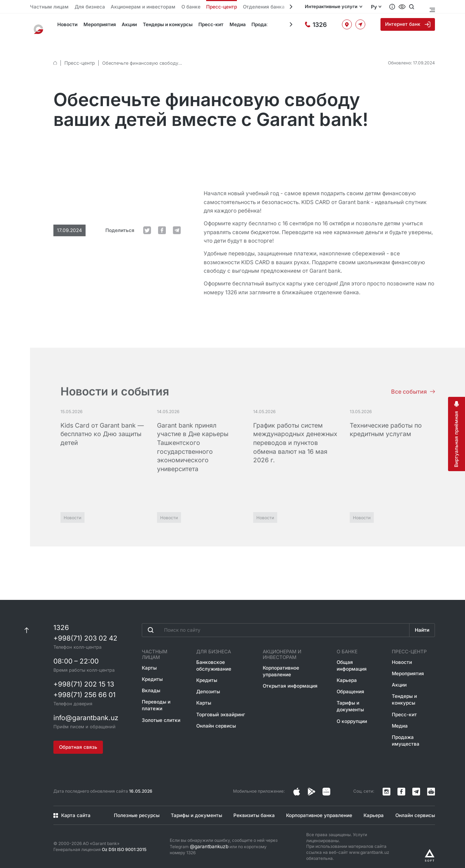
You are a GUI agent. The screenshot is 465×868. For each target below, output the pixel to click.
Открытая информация (290, 678)
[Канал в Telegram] (416, 787)
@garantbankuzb (207, 841)
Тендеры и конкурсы (159, 26)
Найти (421, 624)
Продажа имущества (263, 26)
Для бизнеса (82, 7)
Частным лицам (46, 7)
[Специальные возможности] (410, 7)
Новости (64, 26)
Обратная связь (79, 742)
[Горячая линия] (322, 26)
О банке (171, 7)
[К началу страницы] (27, 623)
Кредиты (152, 667)
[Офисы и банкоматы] (349, 26)
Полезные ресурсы (133, 810)
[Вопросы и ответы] (400, 7)
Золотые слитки (160, 706)
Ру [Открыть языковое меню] (382, 7)
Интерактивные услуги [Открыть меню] (336, 7)
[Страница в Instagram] (297, 787)
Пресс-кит (201, 26)
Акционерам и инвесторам (129, 7)
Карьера (346, 673)
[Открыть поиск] (419, 7)
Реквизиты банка (251, 810)
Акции (123, 26)
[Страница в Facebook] (312, 787)
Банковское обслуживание (214, 659)
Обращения (350, 684)
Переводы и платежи (156, 692)
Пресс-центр (199, 7)
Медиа (226, 26)
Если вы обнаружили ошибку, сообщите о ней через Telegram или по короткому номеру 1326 (225, 841)
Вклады (150, 678)
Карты (149, 656)
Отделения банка (236, 7)
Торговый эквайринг (220, 706)
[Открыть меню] (432, 7)
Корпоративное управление (283, 664)
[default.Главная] (55, 51)
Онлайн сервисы (216, 717)
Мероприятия (94, 26)
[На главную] (40, 26)
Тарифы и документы (349, 698)
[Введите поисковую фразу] (275, 624)
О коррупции (351, 712)
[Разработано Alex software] (430, 850)
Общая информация (351, 659)
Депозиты (209, 684)
